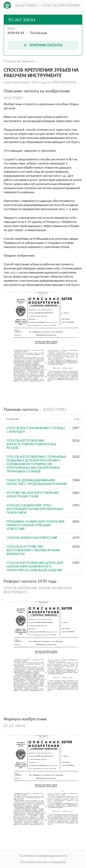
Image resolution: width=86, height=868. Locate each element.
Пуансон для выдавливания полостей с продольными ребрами (37, 482)
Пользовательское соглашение (43, 862)
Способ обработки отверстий (32, 538)
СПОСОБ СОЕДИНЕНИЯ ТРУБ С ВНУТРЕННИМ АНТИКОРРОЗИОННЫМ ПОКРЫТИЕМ (35, 509)
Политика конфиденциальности (43, 856)
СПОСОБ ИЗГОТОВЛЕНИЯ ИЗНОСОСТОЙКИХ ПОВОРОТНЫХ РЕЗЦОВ (31, 444)
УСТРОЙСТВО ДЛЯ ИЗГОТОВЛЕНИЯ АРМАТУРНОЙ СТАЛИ (33, 495)
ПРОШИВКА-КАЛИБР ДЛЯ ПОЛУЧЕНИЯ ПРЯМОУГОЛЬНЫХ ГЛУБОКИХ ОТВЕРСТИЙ (35, 525)
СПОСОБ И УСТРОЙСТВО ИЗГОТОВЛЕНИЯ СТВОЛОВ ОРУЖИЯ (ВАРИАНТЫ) (33, 550)
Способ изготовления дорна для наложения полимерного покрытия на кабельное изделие (35, 566)
